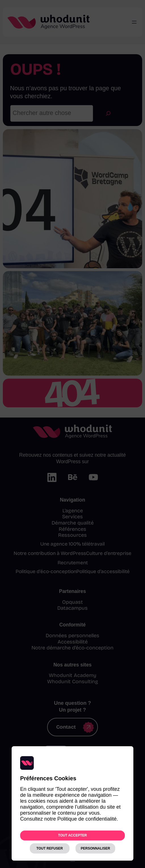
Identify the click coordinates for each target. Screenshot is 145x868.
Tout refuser (50, 848)
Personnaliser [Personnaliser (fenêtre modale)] (95, 848)
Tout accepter (72, 835)
